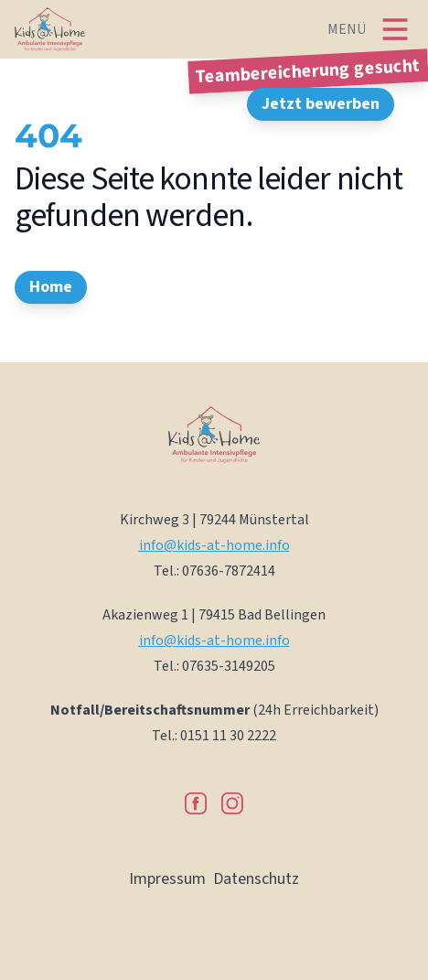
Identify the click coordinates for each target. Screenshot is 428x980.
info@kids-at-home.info (214, 545)
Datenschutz (256, 879)
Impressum (167, 879)
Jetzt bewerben (321, 104)
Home (51, 287)
